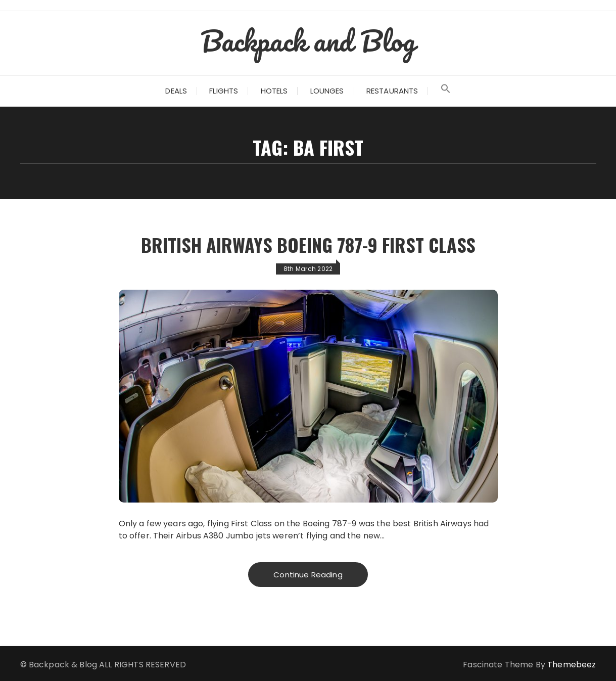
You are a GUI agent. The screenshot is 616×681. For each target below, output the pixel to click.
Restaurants (392, 91)
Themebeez (572, 665)
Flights (224, 91)
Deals (176, 91)
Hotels (274, 91)
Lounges (327, 91)
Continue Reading (308, 575)
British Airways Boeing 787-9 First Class (308, 244)
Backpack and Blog (308, 40)
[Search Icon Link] (446, 91)
